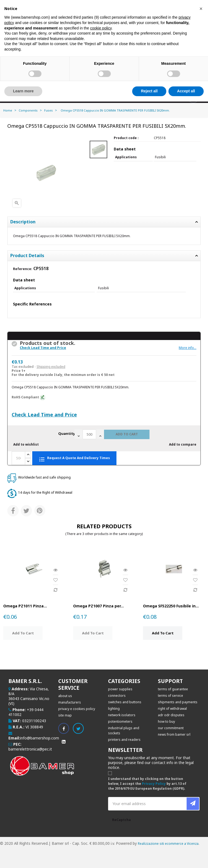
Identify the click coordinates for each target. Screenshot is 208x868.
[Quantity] (89, 434)
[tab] (104, 256)
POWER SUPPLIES (120, 689)
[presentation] (167, 825)
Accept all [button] (186, 91)
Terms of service (170, 696)
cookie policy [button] (101, 28)
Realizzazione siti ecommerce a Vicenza (168, 844)
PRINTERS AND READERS (124, 740)
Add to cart (127, 434)
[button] (201, 9)
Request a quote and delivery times (74, 459)
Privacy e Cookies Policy (77, 709)
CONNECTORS (117, 696)
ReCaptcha (121, 820)
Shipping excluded (51, 367)
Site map (65, 715)
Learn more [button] (23, 91)
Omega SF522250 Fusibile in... (171, 606)
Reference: (23, 269)
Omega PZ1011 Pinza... (25, 606)
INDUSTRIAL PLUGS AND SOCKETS (124, 731)
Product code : (126, 138)
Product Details (27, 256)
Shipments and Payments (178, 702)
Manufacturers (70, 702)
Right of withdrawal (172, 709)
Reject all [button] (149, 91)
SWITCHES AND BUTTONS (125, 702)
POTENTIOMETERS (120, 721)
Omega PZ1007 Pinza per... (98, 606)
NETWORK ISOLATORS (122, 715)
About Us (65, 696)
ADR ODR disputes (171, 715)
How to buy (166, 721)
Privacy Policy (154, 784)
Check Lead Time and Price (43, 348)
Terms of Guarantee (173, 689)
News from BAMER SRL (174, 734)
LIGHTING (114, 709)
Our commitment (171, 728)
